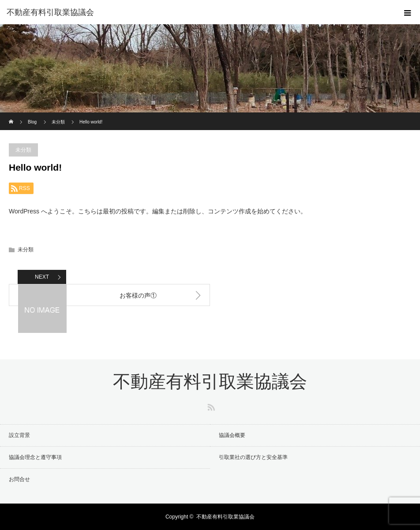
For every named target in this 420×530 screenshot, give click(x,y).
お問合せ (19, 479)
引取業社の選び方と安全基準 (253, 457)
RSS (210, 406)
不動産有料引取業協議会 (50, 12)
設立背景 (19, 435)
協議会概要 (232, 435)
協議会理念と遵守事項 (35, 457)
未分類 (23, 150)
